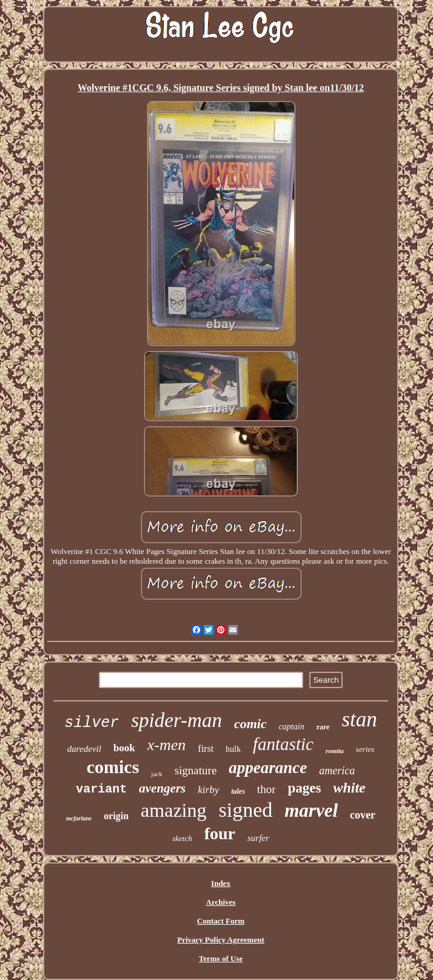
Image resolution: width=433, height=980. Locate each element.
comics (113, 767)
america (337, 771)
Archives (221, 902)
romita (335, 751)
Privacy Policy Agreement (220, 940)
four (220, 833)
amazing (173, 810)
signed (245, 810)
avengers (162, 788)
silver (92, 723)
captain (292, 727)
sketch (182, 838)
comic (250, 724)
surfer (258, 838)
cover (363, 815)
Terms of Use (221, 958)
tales (238, 791)
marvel (311, 810)
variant (101, 789)
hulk (233, 749)
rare (323, 727)
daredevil (84, 749)
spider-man (176, 720)
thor (267, 789)
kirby (208, 790)
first (206, 749)
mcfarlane (79, 818)
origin (116, 816)
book (124, 748)
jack (156, 774)
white (349, 788)
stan (359, 719)
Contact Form (221, 921)
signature (196, 770)
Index (221, 883)
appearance (268, 768)
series (365, 749)
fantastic (283, 744)
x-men (167, 745)
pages (304, 788)
